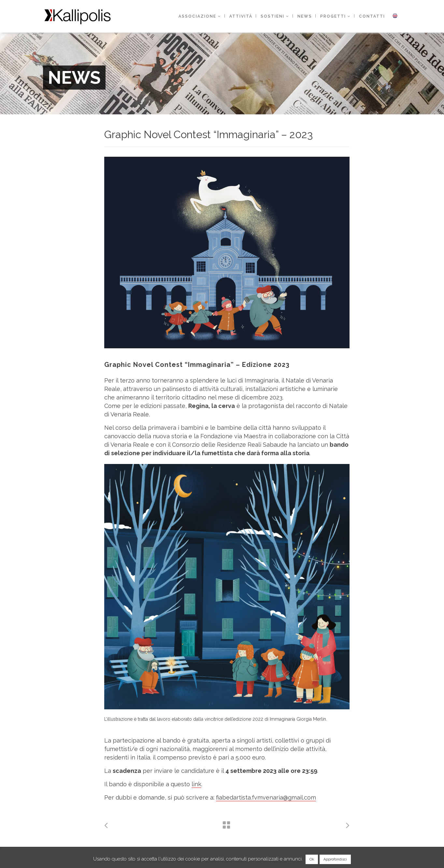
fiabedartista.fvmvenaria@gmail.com (266, 797)
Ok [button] (312, 859)
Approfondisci (335, 859)
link (196, 784)
